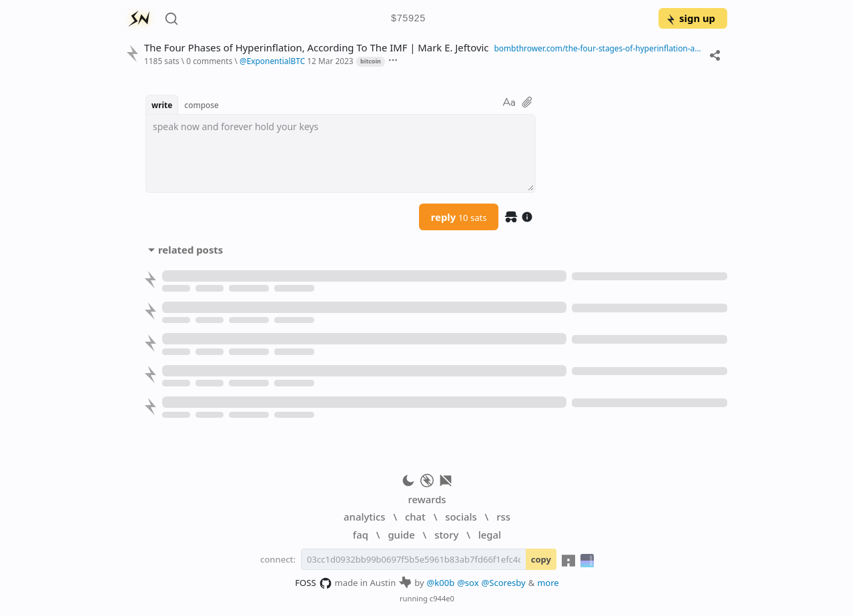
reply (459, 217)
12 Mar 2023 (330, 61)
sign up (690, 18)
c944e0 (442, 598)
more (548, 583)
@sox (468, 583)
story (446, 535)
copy (541, 559)
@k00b (441, 583)
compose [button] (201, 105)
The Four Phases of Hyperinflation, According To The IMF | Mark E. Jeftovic (316, 48)
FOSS (313, 583)
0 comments (209, 61)
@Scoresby (504, 583)
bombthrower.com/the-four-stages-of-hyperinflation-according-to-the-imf (598, 48)
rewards (427, 499)
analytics (364, 517)
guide (401, 535)
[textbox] (341, 153)
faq (361, 535)
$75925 (408, 19)
